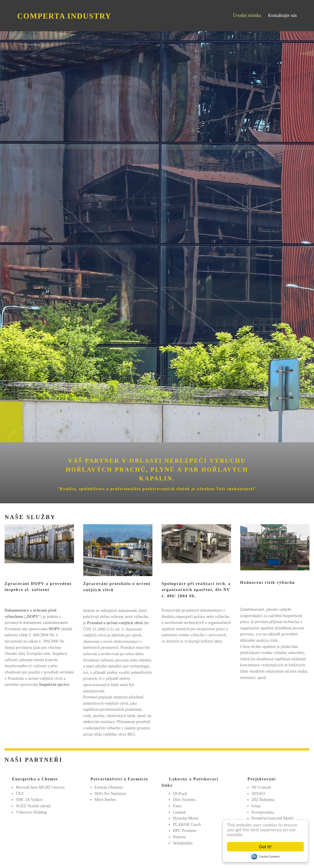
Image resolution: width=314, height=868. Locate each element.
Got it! (267, 847)
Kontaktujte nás (282, 15)
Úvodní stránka (247, 15)
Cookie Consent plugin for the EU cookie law (267, 857)
